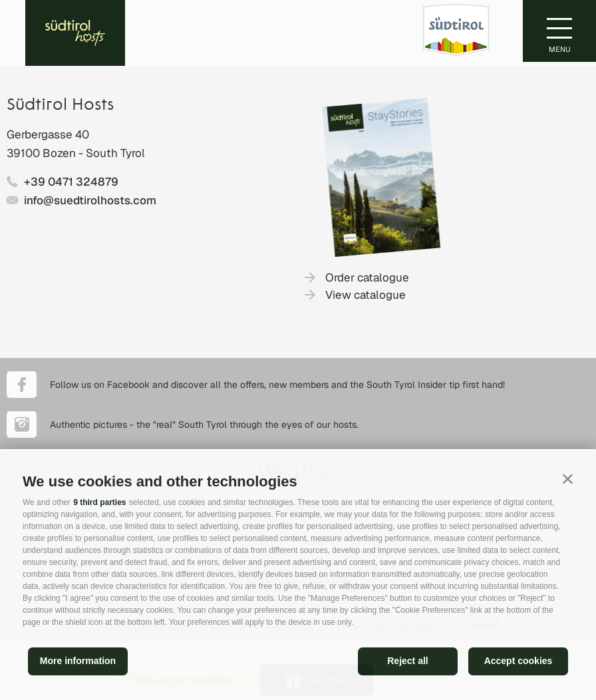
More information (78, 661)
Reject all (407, 661)
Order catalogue (367, 277)
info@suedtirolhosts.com (90, 200)
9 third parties (99, 502)
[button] (568, 479)
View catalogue (366, 295)
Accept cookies (519, 661)
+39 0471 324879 (71, 182)
